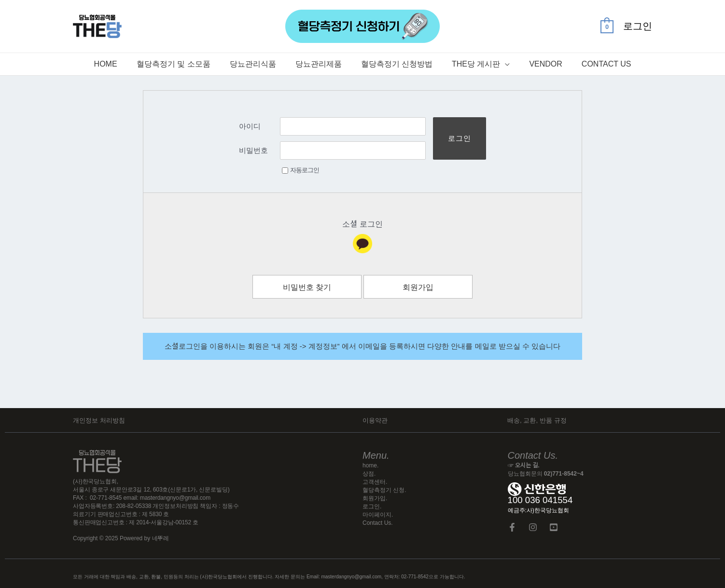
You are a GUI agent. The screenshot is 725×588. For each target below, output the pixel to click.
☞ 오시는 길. (524, 465)
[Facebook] (512, 527)
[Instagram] (533, 527)
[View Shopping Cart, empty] (607, 26)
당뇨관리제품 (319, 64)
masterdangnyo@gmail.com (175, 498)
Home (106, 64)
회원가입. (375, 498)
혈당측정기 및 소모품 (174, 64)
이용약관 (376, 420)
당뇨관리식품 (253, 64)
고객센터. (375, 482)
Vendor (545, 64)
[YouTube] (554, 527)
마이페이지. (378, 515)
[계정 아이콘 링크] (638, 26)
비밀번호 (253, 150)
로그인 (460, 138)
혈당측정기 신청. (384, 490)
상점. (369, 474)
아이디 (250, 126)
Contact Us (606, 64)
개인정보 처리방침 (99, 420)
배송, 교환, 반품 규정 (537, 420)
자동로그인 (300, 170)
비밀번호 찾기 (307, 287)
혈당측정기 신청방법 (397, 64)
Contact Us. (378, 523)
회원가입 (418, 287)
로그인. (372, 506)
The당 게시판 (476, 64)
